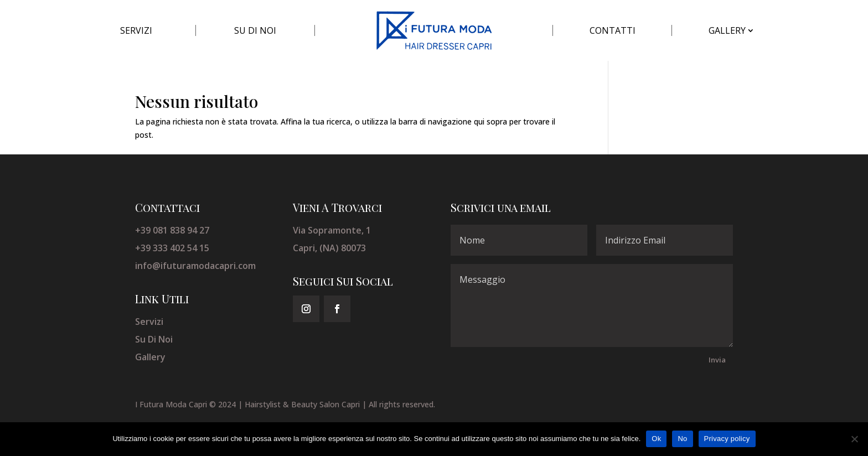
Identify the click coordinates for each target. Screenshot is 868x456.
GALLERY (727, 30)
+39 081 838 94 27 (172, 230)
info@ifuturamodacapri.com (195, 266)
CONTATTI (613, 30)
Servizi (149, 322)
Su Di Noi (154, 339)
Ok (656, 439)
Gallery (150, 357)
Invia (717, 360)
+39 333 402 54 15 (172, 248)
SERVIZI (136, 30)
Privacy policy (727, 439)
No (682, 439)
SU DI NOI (255, 30)
